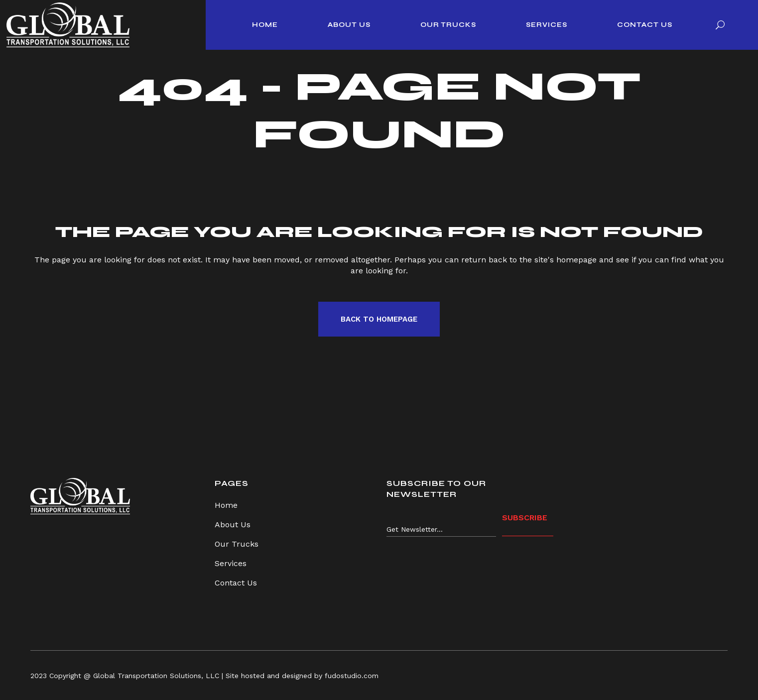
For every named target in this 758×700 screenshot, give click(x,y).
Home (226, 505)
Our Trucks (237, 544)
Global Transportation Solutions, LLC (156, 676)
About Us (233, 525)
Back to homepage (379, 319)
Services (231, 563)
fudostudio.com (352, 676)
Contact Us (236, 583)
